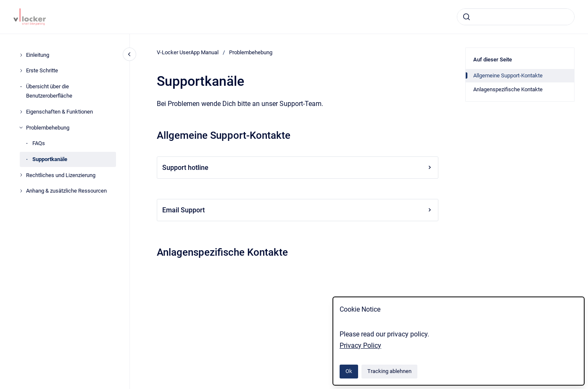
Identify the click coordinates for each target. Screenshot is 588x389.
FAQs (39, 143)
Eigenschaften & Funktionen (59, 112)
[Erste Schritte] (21, 71)
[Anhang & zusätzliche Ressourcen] (21, 191)
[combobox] (516, 17)
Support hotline (298, 168)
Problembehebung (48, 128)
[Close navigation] (129, 54)
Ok (349, 371)
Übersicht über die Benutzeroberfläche (49, 91)
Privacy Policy (360, 345)
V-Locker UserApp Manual (188, 52)
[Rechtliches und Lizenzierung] (21, 175)
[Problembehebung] (21, 127)
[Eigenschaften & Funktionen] (21, 112)
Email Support (298, 210)
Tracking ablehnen (389, 371)
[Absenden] (467, 17)
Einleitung (38, 55)
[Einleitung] (21, 55)
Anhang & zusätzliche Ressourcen (66, 191)
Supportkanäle (50, 159)
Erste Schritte (42, 70)
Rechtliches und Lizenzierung (61, 175)
